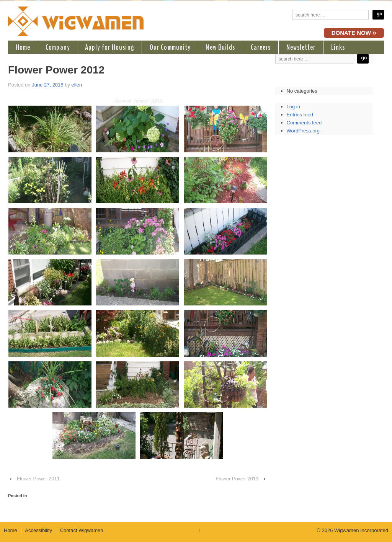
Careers (261, 47)
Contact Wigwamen (82, 530)
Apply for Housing (110, 47)
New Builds (220, 47)
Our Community (170, 47)
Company (58, 47)
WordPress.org (303, 131)
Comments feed (304, 123)
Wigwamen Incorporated (360, 530)
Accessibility (38, 530)
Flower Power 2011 (38, 479)
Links (338, 47)
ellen (77, 85)
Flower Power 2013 (237, 479)
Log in (293, 107)
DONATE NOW (354, 33)
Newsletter (301, 47)
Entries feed (300, 115)
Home (23, 47)
